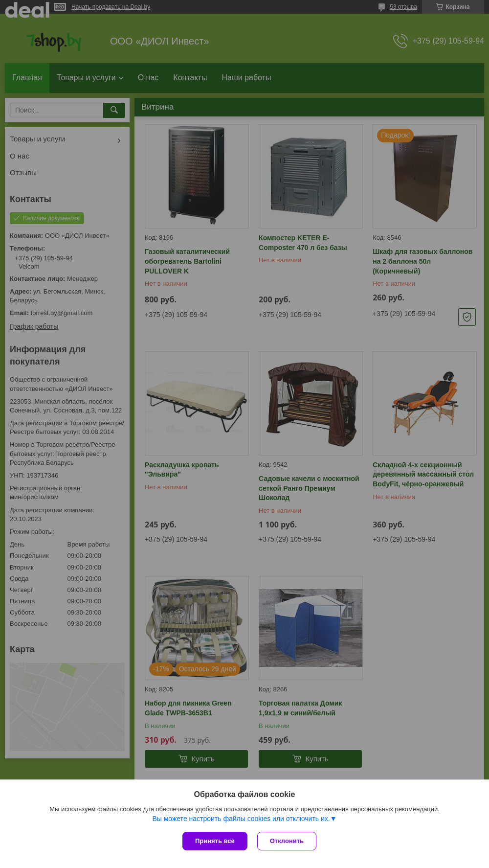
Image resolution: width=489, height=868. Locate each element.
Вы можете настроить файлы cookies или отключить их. (241, 819)
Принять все (215, 841)
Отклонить (287, 841)
